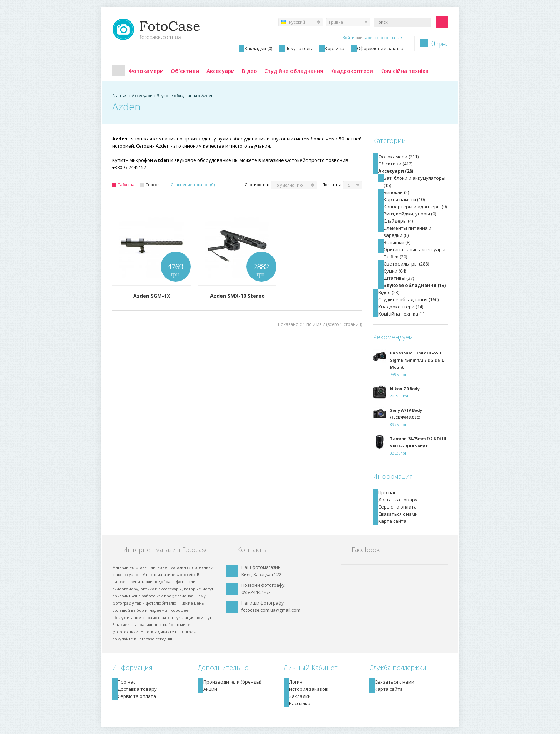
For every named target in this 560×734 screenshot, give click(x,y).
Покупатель (298, 48)
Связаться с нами (398, 514)
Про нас (387, 492)
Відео (249, 71)
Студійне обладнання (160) (408, 299)
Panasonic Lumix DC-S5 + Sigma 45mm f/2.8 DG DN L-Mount (418, 360)
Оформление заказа (380, 48)
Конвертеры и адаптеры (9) (415, 207)
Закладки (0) (258, 48)
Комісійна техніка (404, 71)
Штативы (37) (399, 278)
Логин (296, 682)
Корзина (334, 48)
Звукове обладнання (177, 96)
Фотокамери (146, 71)
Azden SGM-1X (152, 296)
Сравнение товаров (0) (193, 185)
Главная (119, 71)
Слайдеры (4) (398, 221)
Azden (207, 96)
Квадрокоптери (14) (401, 307)
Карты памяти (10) (404, 199)
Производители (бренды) (232, 682)
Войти (348, 37)
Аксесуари (221, 71)
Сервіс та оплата (397, 507)
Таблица (123, 185)
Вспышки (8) (397, 242)
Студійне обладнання (294, 71)
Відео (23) (389, 292)
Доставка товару (398, 500)
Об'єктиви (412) (395, 164)
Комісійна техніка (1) (401, 314)
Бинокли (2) (396, 192)
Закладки (300, 696)
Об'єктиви (185, 71)
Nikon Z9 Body (405, 389)
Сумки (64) (395, 271)
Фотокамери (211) (398, 157)
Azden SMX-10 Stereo (237, 296)
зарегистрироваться (384, 37)
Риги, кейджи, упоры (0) (410, 214)
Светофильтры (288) (406, 264)
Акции (210, 689)
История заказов (308, 689)
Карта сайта (392, 521)
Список (150, 185)
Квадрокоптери (352, 71)
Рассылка (300, 703)
